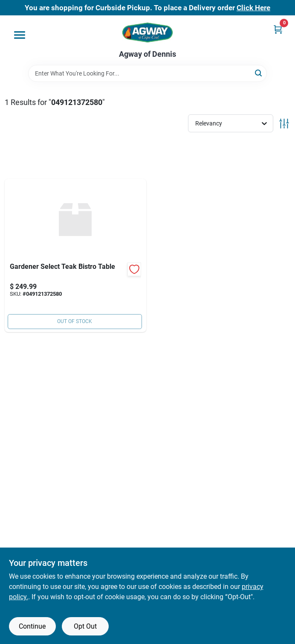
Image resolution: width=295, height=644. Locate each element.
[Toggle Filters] (284, 124)
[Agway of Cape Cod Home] (147, 33)
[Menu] (20, 35)
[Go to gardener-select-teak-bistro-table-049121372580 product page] (75, 255)
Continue (32, 626)
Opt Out (85, 626)
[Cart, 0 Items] (278, 29)
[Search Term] (147, 73)
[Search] (259, 73)
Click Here (253, 8)
